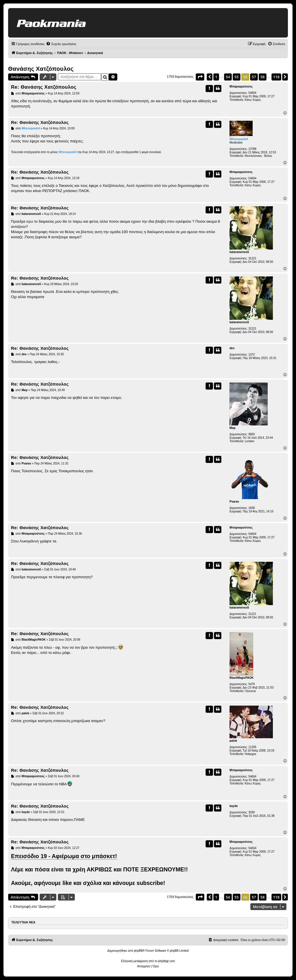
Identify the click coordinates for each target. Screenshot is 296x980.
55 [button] (237, 77)
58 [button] (263, 77)
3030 (251, 812)
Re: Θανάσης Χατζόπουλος (44, 87)
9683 (251, 434)
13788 (252, 149)
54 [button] (228, 77)
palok (233, 741)
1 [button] (216, 77)
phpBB (138, 951)
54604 (252, 93)
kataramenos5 (239, 252)
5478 (251, 684)
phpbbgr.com (166, 961)
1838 (251, 508)
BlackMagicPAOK (242, 678)
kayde (234, 806)
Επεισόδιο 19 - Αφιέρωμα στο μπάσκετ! (64, 856)
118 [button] (276, 77)
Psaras (234, 502)
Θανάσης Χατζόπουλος (41, 69)
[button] (200, 77)
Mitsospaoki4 (239, 139)
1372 (251, 355)
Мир (233, 428)
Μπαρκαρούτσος (241, 87)
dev (232, 348)
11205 (252, 747)
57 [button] (254, 77)
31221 (252, 258)
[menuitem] (61, 44)
